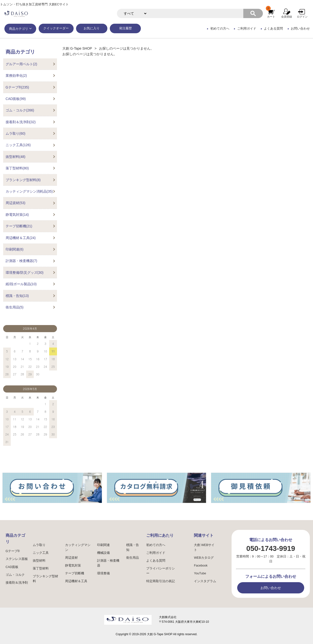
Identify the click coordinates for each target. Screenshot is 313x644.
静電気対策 (73, 566)
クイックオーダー (56, 28)
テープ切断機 (75, 573)
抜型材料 (39, 561)
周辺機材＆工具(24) (21, 238)
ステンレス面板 (17, 559)
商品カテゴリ (19, 29)
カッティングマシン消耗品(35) (29, 191)
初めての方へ (220, 29)
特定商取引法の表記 (161, 581)
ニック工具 (41, 553)
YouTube (200, 573)
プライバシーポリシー (161, 571)
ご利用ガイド (247, 29)
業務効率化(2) (16, 76)
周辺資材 (71, 558)
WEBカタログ (204, 558)
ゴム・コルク (15, 575)
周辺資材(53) (16, 203)
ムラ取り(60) (16, 133)
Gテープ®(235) (17, 87)
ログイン (302, 17)
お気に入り (92, 28)
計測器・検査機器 (108, 563)
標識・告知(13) (17, 296)
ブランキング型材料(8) (23, 180)
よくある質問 (273, 29)
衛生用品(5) (15, 307)
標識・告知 (133, 547)
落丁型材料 (41, 568)
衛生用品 (133, 558)
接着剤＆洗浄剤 (17, 583)
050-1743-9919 (271, 548)
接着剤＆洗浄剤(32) (21, 122)
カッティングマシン (78, 547)
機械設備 (103, 553)
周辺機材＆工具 (76, 581)
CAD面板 (12, 567)
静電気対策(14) (17, 215)
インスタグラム (205, 581)
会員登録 (287, 17)
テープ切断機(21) (19, 226)
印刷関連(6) (15, 249)
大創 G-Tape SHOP (77, 48)
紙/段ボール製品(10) (21, 284)
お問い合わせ (300, 29)
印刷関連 (103, 545)
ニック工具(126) (18, 145)
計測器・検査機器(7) (21, 261)
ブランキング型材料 (45, 579)
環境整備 (103, 573)
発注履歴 (125, 28)
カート (271, 17)
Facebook (201, 566)
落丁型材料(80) (17, 168)
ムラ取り (39, 545)
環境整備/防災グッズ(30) (25, 273)
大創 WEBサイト (204, 547)
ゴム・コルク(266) (20, 110)
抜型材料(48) (16, 157)
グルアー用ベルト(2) (21, 64)
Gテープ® (13, 551)
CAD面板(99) (16, 99)
